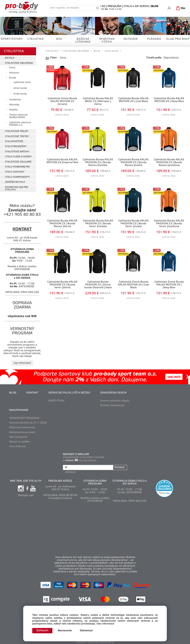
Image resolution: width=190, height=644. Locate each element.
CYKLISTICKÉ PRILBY (17, 131)
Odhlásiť (71, 471)
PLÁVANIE (154, 39)
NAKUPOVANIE (19, 410)
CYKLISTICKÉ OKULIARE (18, 161)
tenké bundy (20, 93)
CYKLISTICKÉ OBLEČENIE (19, 62)
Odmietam (87, 631)
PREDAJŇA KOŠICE (60, 480)
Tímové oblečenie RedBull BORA (18, 115)
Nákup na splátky (20, 441)
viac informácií (22, 362)
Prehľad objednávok (112, 405)
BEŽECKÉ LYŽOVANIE (83, 41)
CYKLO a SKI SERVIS (136, 6)
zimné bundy (20, 87)
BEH (59, 39)
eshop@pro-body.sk (60, 497)
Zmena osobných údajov (115, 400)
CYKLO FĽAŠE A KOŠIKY (18, 156)
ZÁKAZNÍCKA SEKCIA (113, 392)
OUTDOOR (131, 39)
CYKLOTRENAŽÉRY (16, 146)
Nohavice (14, 72)
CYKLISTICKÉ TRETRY (17, 136)
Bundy (13, 77)
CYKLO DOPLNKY (15, 171)
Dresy (12, 67)
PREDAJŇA (114, 6)
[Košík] (180, 8)
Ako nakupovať (18, 436)
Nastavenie (66, 631)
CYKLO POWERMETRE (17, 166)
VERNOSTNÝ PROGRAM (24, 418)
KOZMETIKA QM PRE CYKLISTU (17, 188)
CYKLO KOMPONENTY (17, 176)
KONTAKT (32, 392)
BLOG (13, 392)
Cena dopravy (17, 446)
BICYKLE (10, 57)
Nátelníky (14, 104)
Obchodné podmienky (22, 427)
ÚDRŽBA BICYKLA (15, 181)
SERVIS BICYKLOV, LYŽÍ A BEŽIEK (69, 392)
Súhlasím (43, 630)
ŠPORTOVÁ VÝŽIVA (107, 41)
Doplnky (13, 109)
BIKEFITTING (56, 400)
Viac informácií (105, 624)
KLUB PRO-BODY (178, 39)
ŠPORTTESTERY (12, 39)
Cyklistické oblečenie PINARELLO (20, 123)
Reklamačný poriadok (22, 432)
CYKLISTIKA (35, 39)
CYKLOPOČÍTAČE (14, 141)
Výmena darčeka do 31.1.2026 (28, 422)
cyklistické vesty (22, 82)
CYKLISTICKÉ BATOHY (17, 151)
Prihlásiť (119, 467)
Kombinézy (15, 99)
